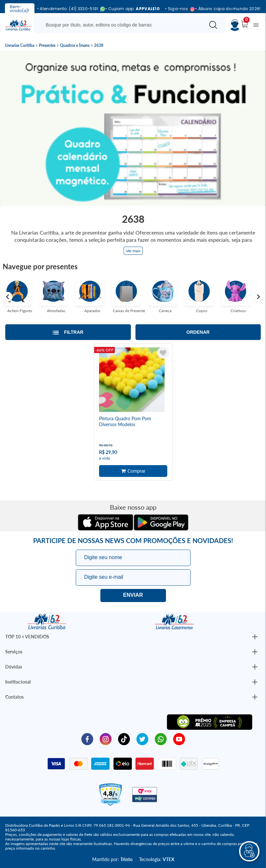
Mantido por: (112, 859)
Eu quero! (133, 595)
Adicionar (133, 471)
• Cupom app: (133, 9)
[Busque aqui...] (121, 25)
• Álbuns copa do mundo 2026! (228, 9)
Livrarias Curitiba (20, 46)
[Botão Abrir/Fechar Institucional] (255, 637)
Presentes (47, 46)
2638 (99, 46)
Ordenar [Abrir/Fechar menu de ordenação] (198, 332)
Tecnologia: (157, 859)
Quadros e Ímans (75, 46)
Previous (8, 297)
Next (258, 297)
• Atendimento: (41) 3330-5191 (69, 9)
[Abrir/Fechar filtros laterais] (68, 332)
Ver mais (133, 251)
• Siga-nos (177, 9)
